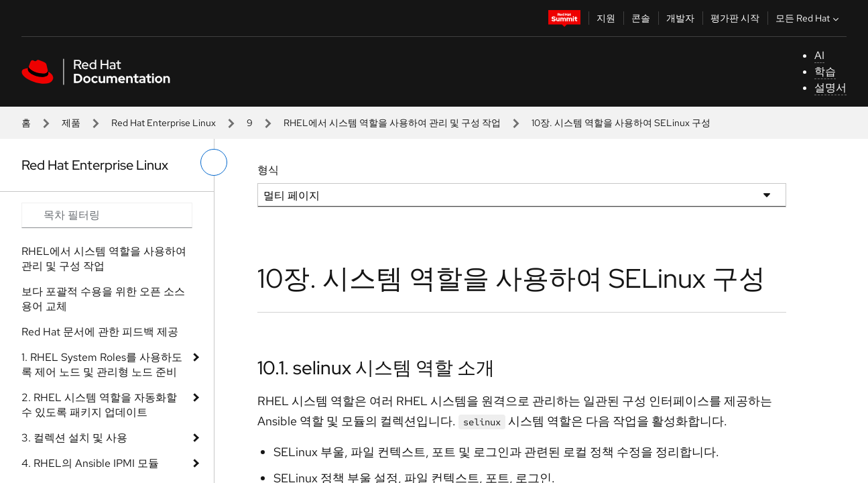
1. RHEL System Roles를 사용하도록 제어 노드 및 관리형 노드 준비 (102, 365)
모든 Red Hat (809, 18)
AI (819, 55)
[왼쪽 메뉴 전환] (214, 162)
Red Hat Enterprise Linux (164, 123)
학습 (825, 71)
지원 (606, 18)
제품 (71, 123)
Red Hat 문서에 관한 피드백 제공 (100, 332)
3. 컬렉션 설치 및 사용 (74, 438)
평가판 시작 (735, 18)
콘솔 (641, 18)
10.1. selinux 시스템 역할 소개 (376, 368)
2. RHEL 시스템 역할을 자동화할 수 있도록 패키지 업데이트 (99, 405)
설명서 (830, 88)
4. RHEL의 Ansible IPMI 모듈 (90, 463)
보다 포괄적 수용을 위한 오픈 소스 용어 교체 (103, 299)
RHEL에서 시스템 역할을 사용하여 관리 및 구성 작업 (392, 123)
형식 (268, 170)
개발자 (680, 18)
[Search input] (107, 215)
